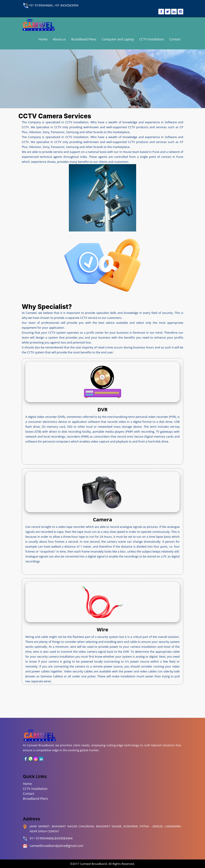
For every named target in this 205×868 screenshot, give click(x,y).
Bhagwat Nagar (28, 705)
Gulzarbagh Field (87, 705)
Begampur (58, 705)
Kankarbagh (98, 705)
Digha (64, 705)
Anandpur (41, 705)
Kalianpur (95, 705)
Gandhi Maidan (83, 705)
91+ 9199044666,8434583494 (51, 838)
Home (43, 39)
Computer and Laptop (118, 39)
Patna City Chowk (156, 705)
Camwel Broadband (93, 864)
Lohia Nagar (113, 705)
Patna (26, 705)
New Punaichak (164, 705)
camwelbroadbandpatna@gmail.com (57, 846)
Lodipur (109, 705)
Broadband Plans (84, 39)
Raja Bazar (167, 705)
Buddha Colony (61, 705)
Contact (175, 39)
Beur (53, 705)
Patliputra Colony (142, 705)
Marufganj (122, 705)
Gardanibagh (79, 705)
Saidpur (173, 705)
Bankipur (49, 705)
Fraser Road (76, 705)
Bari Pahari (55, 705)
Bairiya (46, 705)
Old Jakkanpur (134, 705)
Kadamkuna (38, 705)
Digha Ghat (73, 705)
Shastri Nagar (34, 710)
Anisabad (51, 705)
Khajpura (93, 705)
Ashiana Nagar (44, 705)
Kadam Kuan (101, 705)
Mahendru (119, 705)
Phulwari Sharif (148, 705)
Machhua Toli (116, 705)
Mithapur (127, 705)
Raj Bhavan (26, 710)
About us (59, 39)
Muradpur (124, 705)
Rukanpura (29, 710)
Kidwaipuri (104, 705)
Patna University (160, 705)
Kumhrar (35, 705)
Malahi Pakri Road (130, 705)
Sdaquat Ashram (170, 705)
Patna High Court (137, 705)
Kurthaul (107, 705)
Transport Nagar (32, 705)
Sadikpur (32, 710)
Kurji (110, 705)
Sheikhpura (38, 710)
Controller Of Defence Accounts (68, 705)
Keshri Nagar (90, 705)
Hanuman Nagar (152, 705)
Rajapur (176, 705)
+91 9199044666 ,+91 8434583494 (51, 5)
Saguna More (178, 705)
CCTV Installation (152, 39)
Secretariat (145, 705)
